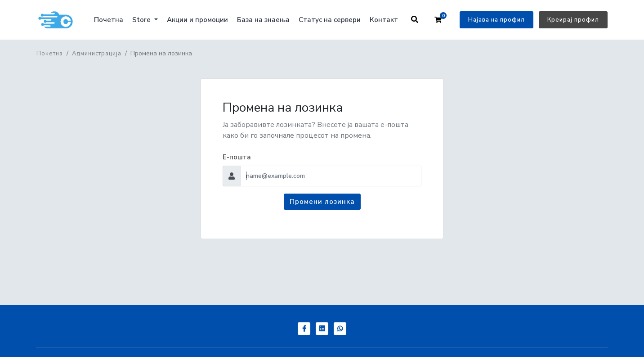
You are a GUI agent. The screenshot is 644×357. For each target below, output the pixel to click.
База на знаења (263, 20)
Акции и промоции (197, 20)
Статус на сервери (330, 20)
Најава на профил (496, 20)
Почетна (109, 20)
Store (142, 20)
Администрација (97, 54)
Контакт (384, 20)
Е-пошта (237, 157)
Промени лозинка (322, 202)
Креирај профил (573, 20)
